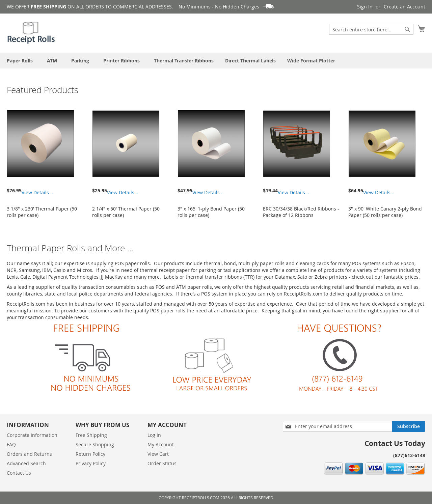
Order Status (162, 463)
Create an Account (404, 7)
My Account (161, 444)
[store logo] (32, 33)
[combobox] (371, 29)
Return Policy (90, 454)
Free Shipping (91, 435)
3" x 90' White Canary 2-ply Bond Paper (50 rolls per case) (385, 212)
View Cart (158, 454)
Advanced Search (26, 463)
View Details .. (37, 192)
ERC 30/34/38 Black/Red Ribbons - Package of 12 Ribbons (301, 212)
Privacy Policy (91, 463)
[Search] (407, 29)
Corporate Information (32, 435)
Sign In (365, 7)
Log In (154, 435)
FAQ (11, 444)
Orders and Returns (29, 454)
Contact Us (19, 473)
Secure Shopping (95, 444)
